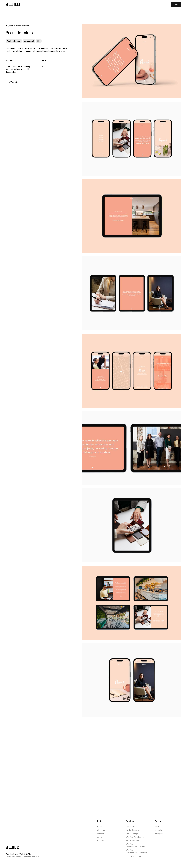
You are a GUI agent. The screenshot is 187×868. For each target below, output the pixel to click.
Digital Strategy (132, 830)
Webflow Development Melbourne (137, 851)
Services (101, 834)
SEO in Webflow (133, 841)
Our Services (131, 826)
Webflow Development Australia (136, 845)
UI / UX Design (132, 834)
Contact (101, 841)
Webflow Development (136, 837)
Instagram (159, 834)
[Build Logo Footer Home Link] (12, 847)
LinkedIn (158, 830)
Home (100, 826)
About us (101, 830)
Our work (101, 837)
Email (157, 826)
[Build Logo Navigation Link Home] (13, 4)
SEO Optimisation (133, 856)
